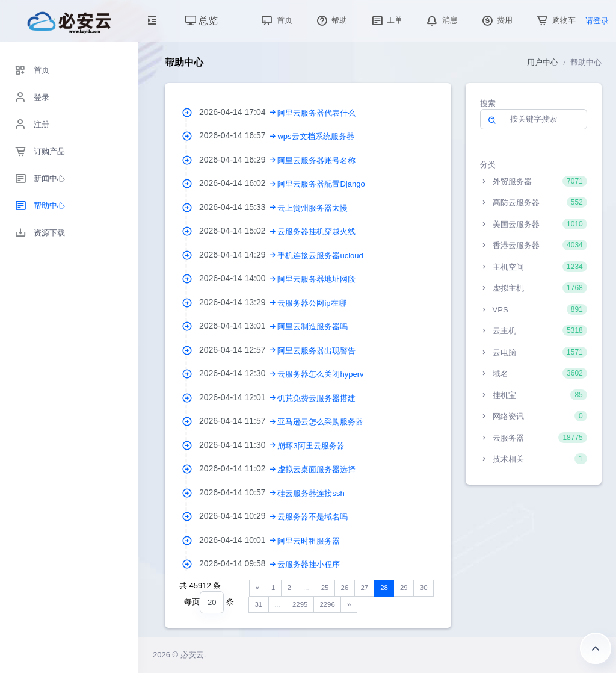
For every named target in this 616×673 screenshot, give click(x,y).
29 (404, 588)
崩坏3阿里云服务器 (311, 446)
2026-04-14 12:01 (238, 397)
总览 (202, 21)
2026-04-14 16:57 (238, 135)
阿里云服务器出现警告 (316, 351)
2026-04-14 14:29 (238, 255)
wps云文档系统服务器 (316, 136)
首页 (276, 20)
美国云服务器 (534, 224)
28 (384, 588)
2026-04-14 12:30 (238, 373)
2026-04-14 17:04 (238, 112)
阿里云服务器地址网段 (316, 279)
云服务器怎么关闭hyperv (320, 374)
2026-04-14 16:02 (238, 183)
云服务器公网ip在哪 (312, 303)
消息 (441, 20)
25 (325, 588)
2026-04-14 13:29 (238, 302)
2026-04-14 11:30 (238, 445)
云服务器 (534, 438)
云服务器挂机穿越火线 (316, 231)
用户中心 (543, 62)
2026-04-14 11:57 (238, 421)
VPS (534, 309)
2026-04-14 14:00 (238, 278)
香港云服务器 (534, 245)
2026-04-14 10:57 (238, 492)
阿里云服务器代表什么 (316, 113)
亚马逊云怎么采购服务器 (320, 422)
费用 (496, 20)
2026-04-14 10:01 (238, 540)
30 (424, 588)
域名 (534, 373)
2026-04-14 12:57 (238, 350)
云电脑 (534, 352)
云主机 (534, 330)
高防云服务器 (534, 202)
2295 (300, 604)
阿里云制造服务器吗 (313, 327)
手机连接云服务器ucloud (320, 256)
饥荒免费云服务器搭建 (316, 398)
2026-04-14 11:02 (238, 468)
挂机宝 (534, 395)
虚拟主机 (534, 288)
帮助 (331, 20)
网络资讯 (534, 416)
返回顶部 (596, 648)
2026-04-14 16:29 (238, 160)
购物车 (555, 20)
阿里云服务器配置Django (321, 184)
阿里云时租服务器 (309, 541)
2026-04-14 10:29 (238, 516)
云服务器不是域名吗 (313, 517)
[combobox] (212, 602)
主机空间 (534, 267)
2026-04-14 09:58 (238, 563)
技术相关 (534, 459)
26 (345, 588)
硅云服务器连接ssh (311, 493)
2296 (327, 604)
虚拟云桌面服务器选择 (316, 469)
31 (259, 604)
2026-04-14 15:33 (238, 207)
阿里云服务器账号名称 (316, 160)
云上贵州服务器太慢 (313, 208)
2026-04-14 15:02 (238, 231)
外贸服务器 (534, 181)
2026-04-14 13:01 (238, 326)
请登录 (597, 21)
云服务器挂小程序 (309, 564)
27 (364, 588)
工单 (386, 20)
